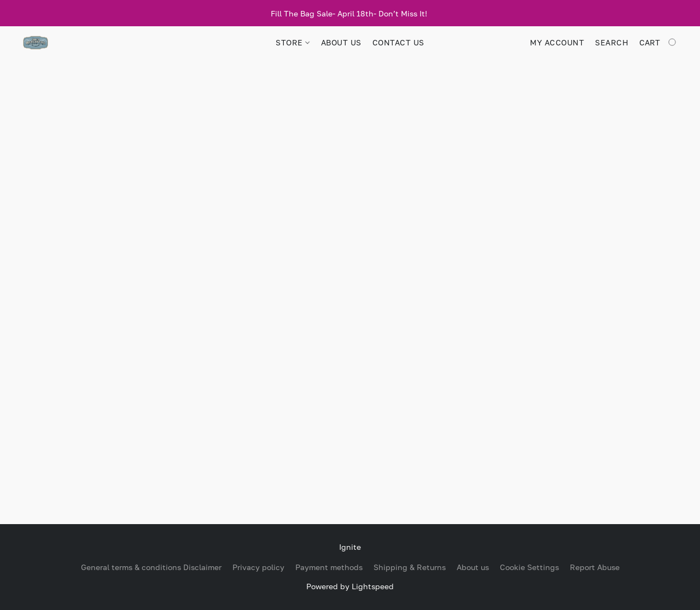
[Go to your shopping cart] (659, 43)
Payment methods (329, 567)
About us (473, 567)
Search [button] (612, 42)
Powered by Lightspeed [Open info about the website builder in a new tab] (350, 586)
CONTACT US (398, 42)
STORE (293, 42)
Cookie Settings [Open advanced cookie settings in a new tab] (529, 567)
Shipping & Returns (410, 567)
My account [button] (557, 42)
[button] (36, 43)
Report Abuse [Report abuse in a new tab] (595, 567)
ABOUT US (341, 42)
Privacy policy (258, 567)
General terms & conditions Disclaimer (151, 567)
